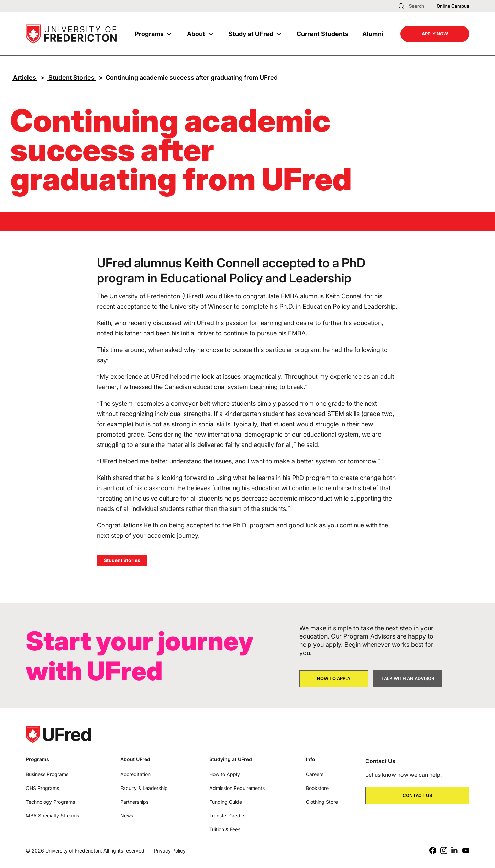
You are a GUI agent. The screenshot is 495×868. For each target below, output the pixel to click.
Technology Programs (50, 802)
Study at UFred (251, 34)
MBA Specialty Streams (52, 816)
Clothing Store (322, 802)
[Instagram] (444, 850)
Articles (25, 78)
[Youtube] (466, 850)
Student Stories (71, 78)
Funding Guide (226, 802)
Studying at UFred (231, 759)
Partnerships (134, 802)
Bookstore (317, 788)
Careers (315, 774)
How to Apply (225, 774)
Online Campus (453, 6)
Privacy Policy (170, 851)
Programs (149, 34)
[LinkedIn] (455, 850)
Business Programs (47, 774)
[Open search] (411, 6)
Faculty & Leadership (144, 788)
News (127, 816)
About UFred (135, 759)
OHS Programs (42, 788)
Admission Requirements (237, 788)
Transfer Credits (227, 816)
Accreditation (135, 774)
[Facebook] (433, 850)
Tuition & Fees (225, 829)
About (196, 34)
